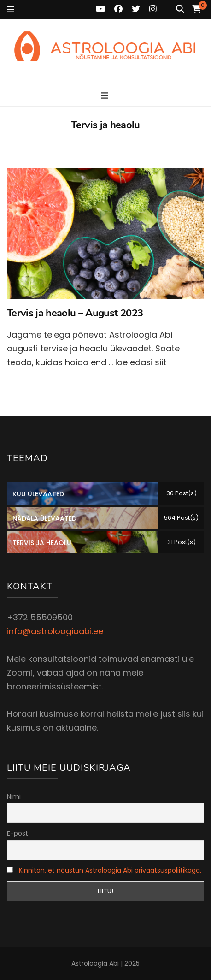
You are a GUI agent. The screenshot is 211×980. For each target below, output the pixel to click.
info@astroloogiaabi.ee (55, 631)
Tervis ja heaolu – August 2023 (75, 313)
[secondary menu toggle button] (11, 10)
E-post (18, 833)
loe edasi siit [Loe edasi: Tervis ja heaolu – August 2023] (141, 362)
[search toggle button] (180, 9)
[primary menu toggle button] (106, 96)
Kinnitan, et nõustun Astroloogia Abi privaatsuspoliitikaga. (110, 870)
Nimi (14, 796)
